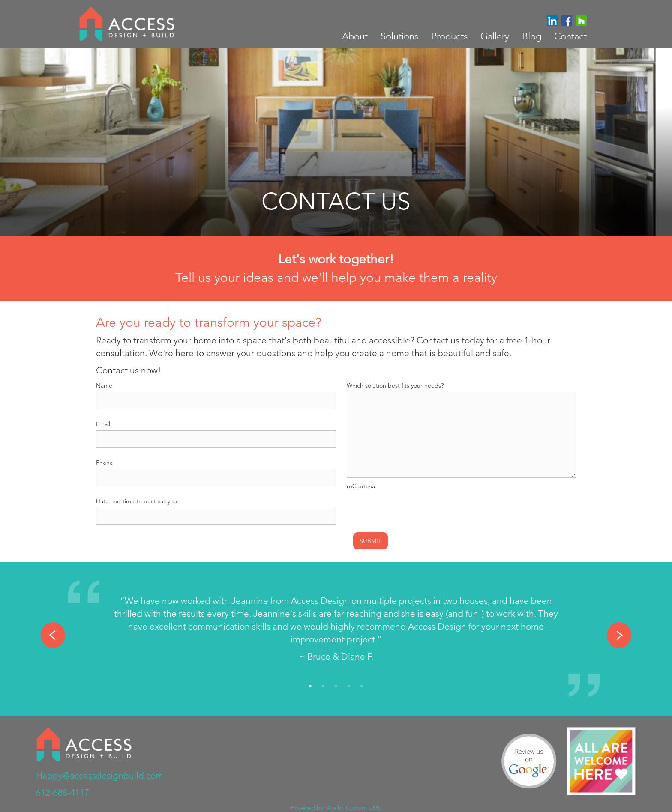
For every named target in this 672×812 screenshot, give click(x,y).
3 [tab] (336, 687)
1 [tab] (310, 687)
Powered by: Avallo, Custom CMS (336, 808)
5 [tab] (362, 687)
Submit (370, 541)
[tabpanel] (336, 631)
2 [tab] (323, 687)
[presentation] (412, 509)
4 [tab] (349, 687)
